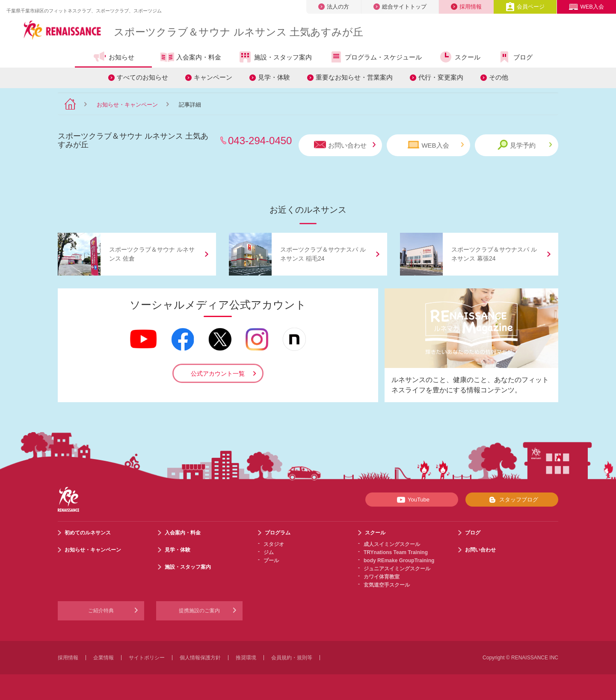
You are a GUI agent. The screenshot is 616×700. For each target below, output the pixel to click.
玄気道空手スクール (387, 585)
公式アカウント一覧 (218, 374)
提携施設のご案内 (199, 611)
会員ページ (525, 7)
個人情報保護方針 (200, 658)
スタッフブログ (512, 500)
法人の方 (334, 7)
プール (271, 561)
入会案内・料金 (191, 58)
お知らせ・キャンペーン (127, 105)
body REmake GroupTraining (399, 561)
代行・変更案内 (441, 77)
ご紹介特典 (101, 611)
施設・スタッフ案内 (275, 57)
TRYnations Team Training (396, 552)
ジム (269, 552)
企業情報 (104, 658)
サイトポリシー (147, 658)
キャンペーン (213, 77)
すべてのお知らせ (142, 77)
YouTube (412, 500)
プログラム (278, 533)
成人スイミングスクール (392, 544)
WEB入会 (586, 7)
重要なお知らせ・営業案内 (354, 77)
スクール (460, 57)
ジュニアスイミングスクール (397, 569)
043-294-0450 (260, 141)
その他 (499, 77)
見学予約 (525, 145)
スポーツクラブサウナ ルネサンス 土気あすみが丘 (238, 32)
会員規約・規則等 (292, 658)
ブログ (515, 57)
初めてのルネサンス (88, 533)
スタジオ (274, 544)
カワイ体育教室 (382, 577)
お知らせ (114, 57)
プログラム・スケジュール (375, 57)
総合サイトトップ (400, 7)
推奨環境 (246, 658)
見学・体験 (274, 77)
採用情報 (466, 7)
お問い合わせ (345, 145)
